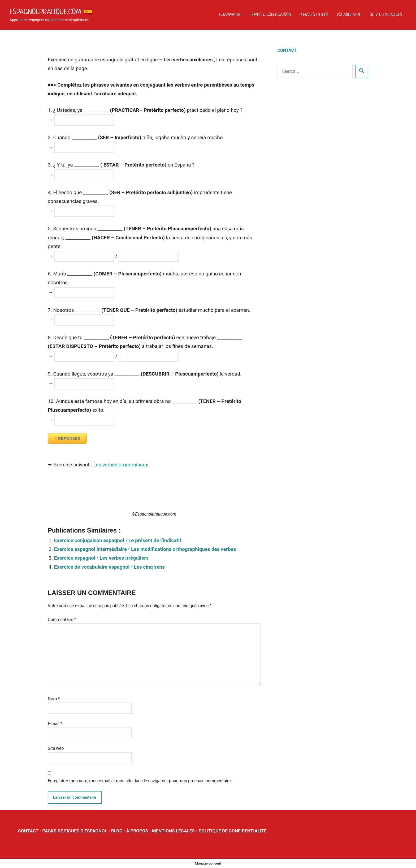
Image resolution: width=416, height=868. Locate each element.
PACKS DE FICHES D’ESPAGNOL (75, 831)
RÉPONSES (69, 438)
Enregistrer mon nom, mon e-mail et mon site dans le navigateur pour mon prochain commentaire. (140, 781)
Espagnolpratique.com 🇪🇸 (51, 12)
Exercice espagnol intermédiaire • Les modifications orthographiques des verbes (145, 549)
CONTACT (287, 50)
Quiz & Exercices (386, 14)
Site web (56, 748)
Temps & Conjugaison (270, 14)
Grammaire (230, 14)
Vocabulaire (349, 14)
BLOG (117, 831)
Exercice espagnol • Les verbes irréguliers (101, 558)
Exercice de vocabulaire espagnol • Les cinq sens (109, 567)
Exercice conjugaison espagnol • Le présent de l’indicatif (118, 540)
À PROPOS (137, 831)
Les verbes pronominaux (121, 465)
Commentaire (62, 620)
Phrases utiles (314, 14)
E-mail (55, 724)
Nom (54, 699)
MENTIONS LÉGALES (173, 831)
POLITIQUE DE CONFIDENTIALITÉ (232, 831)
